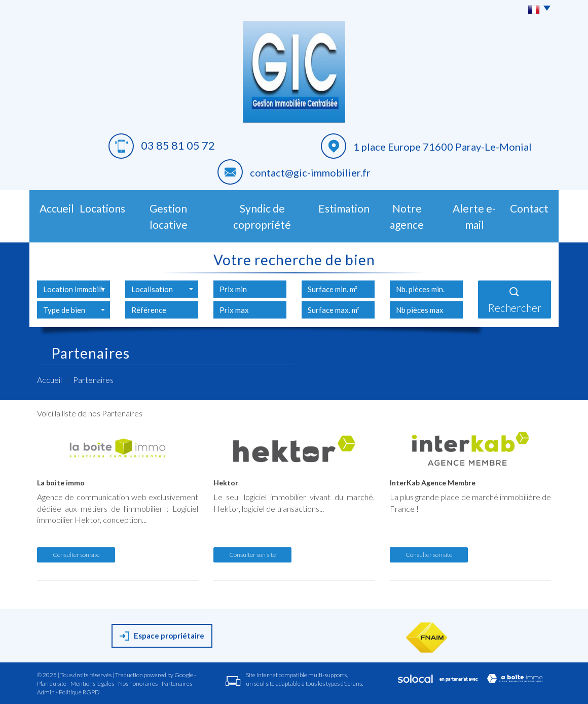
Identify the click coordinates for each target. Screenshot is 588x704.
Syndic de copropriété (262, 216)
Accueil (57, 208)
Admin (46, 692)
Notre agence (407, 216)
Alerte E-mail (474, 216)
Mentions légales (92, 683)
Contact (529, 208)
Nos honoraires (138, 683)
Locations (102, 208)
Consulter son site (76, 555)
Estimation (344, 208)
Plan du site (52, 683)
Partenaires (177, 683)
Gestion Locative (169, 216)
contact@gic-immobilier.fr (310, 172)
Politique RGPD (79, 692)
